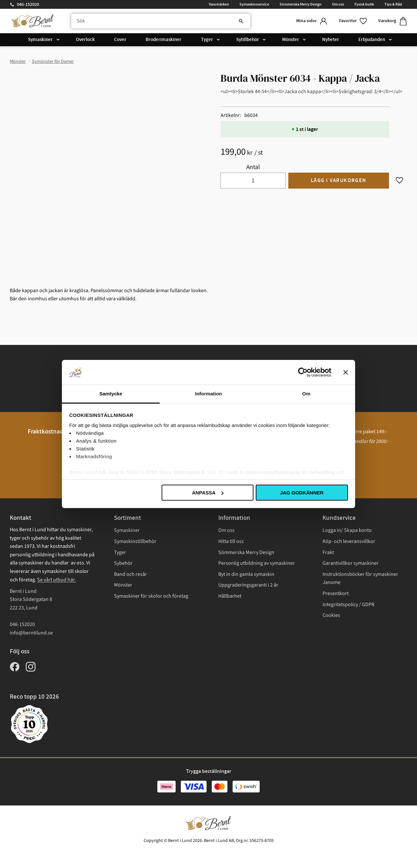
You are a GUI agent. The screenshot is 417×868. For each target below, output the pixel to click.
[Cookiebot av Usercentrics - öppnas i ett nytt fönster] (303, 372)
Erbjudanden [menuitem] (372, 40)
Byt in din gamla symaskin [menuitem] (246, 574)
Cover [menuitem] (120, 40)
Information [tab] (209, 394)
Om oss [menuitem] (338, 4)
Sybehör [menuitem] (123, 563)
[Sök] (241, 21)
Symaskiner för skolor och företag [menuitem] (151, 596)
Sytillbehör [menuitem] (248, 40)
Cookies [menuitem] (331, 615)
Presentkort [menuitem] (336, 593)
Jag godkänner (302, 493)
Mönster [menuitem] (291, 40)
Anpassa (208, 493)
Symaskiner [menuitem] (40, 40)
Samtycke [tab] (111, 394)
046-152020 (28, 5)
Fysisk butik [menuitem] (364, 4)
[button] (353, 21)
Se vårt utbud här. (57, 580)
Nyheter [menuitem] (331, 40)
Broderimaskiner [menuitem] (164, 40)
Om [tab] (306, 394)
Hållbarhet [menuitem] (230, 596)
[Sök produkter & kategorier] (161, 21)
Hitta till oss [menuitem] (231, 541)
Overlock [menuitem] (85, 40)
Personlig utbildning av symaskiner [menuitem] (257, 563)
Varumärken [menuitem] (219, 4)
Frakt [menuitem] (328, 552)
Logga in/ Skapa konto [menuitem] (347, 530)
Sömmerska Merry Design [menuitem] (301, 4)
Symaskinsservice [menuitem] (254, 4)
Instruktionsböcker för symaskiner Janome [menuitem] (360, 578)
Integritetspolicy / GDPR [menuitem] (348, 605)
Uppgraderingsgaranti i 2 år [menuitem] (248, 585)
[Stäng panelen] (346, 372)
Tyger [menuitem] (207, 40)
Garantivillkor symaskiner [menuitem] (351, 563)
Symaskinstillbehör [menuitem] (135, 541)
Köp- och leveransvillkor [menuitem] (349, 541)
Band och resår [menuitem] (130, 574)
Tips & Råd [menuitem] (393, 4)
